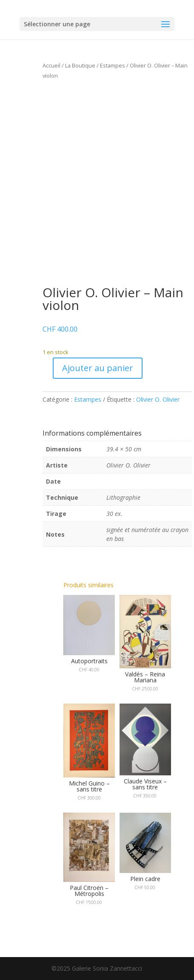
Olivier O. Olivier (158, 399)
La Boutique (80, 65)
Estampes (113, 65)
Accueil (51, 65)
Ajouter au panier (98, 368)
